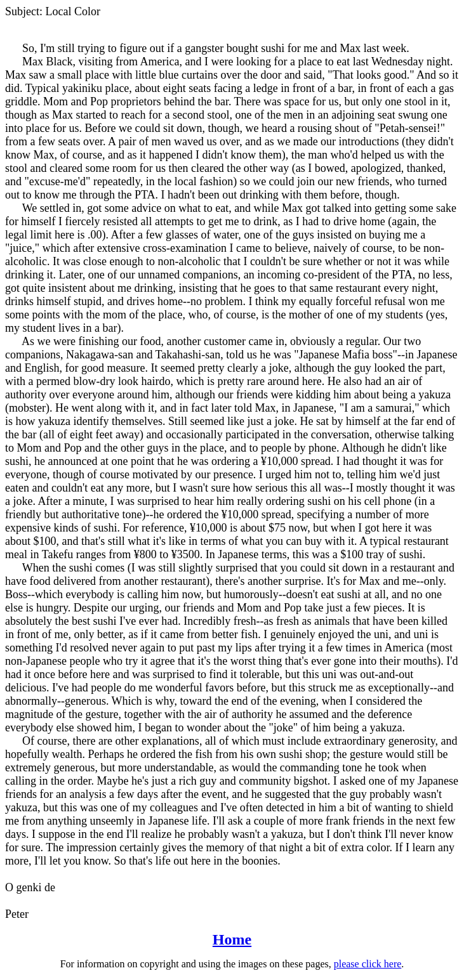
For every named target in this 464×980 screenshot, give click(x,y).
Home (232, 939)
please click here (368, 964)
